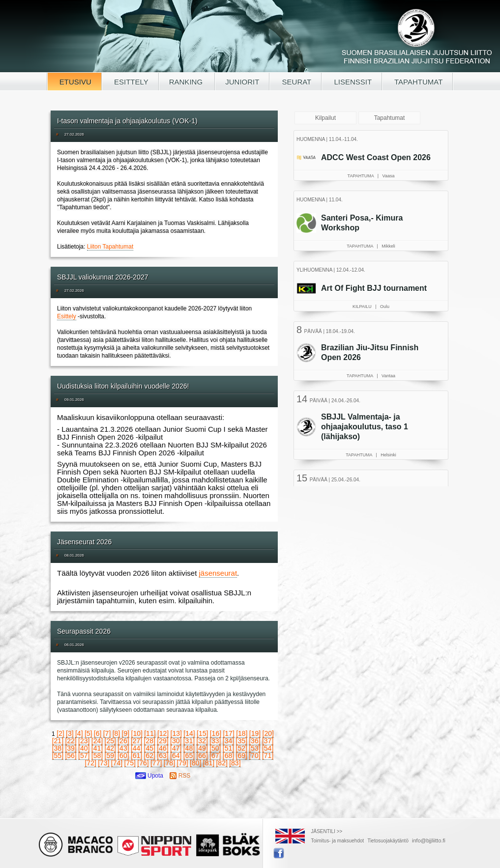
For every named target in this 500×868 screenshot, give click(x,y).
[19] (255, 733)
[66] (202, 756)
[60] (123, 756)
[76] (143, 763)
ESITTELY (130, 82)
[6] (98, 733)
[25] (110, 741)
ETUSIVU (74, 82)
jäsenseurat (218, 573)
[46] (162, 748)
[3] (70, 733)
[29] (162, 741)
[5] (88, 733)
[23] (84, 741)
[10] (137, 733)
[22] (71, 741)
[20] (268, 733)
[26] (123, 741)
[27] (136, 741)
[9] (126, 733)
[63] (162, 756)
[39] (71, 748)
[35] (242, 741)
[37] (268, 741)
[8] (117, 733)
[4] (79, 733)
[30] (176, 741)
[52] (242, 748)
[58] (97, 756)
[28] (150, 741)
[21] (58, 741)
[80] (195, 763)
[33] (215, 741)
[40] (84, 748)
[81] (209, 763)
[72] (90, 763)
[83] (235, 763)
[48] (189, 748)
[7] (107, 733)
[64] (176, 756)
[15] (202, 733)
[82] (221, 763)
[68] (228, 756)
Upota (149, 776)
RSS (180, 776)
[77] (156, 763)
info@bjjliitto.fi (429, 840)
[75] (130, 763)
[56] (71, 756)
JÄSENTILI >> (327, 831)
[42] (110, 748)
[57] (84, 756)
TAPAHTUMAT (417, 82)
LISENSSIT (352, 82)
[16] (216, 733)
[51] (228, 748)
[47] (176, 748)
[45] (150, 748)
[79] (182, 763)
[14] (189, 733)
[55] (58, 756)
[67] (215, 756)
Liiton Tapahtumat (110, 247)
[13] (176, 733)
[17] (228, 733)
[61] (136, 756)
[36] (254, 741)
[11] (150, 733)
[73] (103, 763)
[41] (97, 748)
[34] (228, 741)
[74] (117, 763)
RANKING (187, 82)
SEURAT (295, 82)
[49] (202, 748)
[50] (215, 748)
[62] (150, 756)
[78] (169, 763)
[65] (189, 756)
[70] (254, 756)
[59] (110, 756)
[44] (136, 748)
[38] (58, 748)
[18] (242, 733)
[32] (202, 741)
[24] (97, 741)
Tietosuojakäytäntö (388, 841)
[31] (189, 741)
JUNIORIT (242, 82)
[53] (254, 748)
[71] (268, 756)
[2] (60, 733)
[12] (163, 733)
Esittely (67, 316)
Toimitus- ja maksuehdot (338, 841)
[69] (242, 756)
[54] (268, 748)
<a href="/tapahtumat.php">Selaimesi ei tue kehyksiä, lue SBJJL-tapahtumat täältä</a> (372, 307)
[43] (123, 748)
